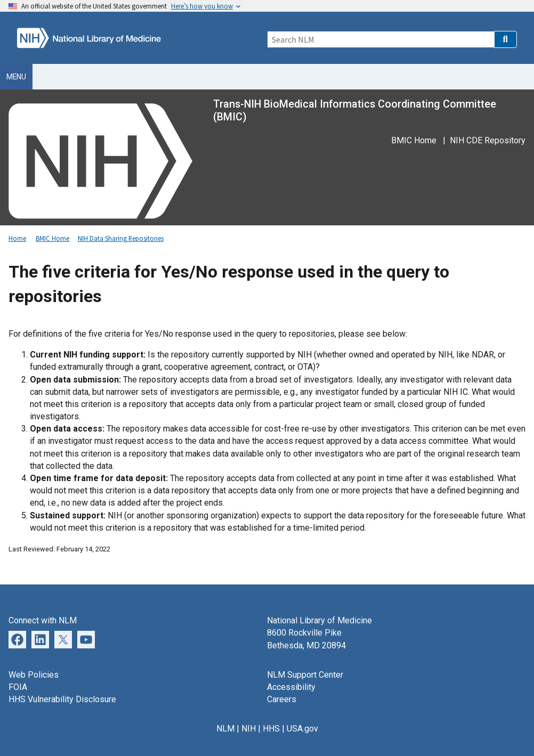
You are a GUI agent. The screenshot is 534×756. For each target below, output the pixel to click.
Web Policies (34, 675)
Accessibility (291, 687)
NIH (249, 729)
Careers (282, 699)
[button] (505, 39)
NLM (225, 729)
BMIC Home (414, 140)
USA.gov (302, 729)
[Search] (381, 39)
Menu (16, 77)
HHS (271, 729)
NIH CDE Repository (488, 140)
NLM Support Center (305, 675)
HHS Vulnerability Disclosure (62, 699)
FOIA (18, 687)
